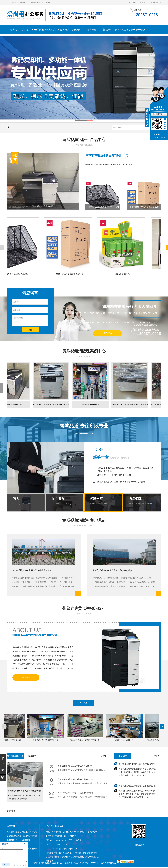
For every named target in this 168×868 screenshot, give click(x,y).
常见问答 (123, 756)
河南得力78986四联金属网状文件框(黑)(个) (103, 208)
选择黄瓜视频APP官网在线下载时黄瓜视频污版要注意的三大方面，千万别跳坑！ (137, 767)
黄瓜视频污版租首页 (14, 832)
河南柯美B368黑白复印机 (43, 206)
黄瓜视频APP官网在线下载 (61, 31)
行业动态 (32, 756)
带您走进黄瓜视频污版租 (84, 608)
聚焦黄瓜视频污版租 (15, 757)
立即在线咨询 (107, 333)
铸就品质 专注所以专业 (84, 426)
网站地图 (132, 3)
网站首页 (14, 30)
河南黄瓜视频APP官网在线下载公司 (86, 740)
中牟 (77, 849)
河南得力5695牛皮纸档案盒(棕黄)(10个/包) (144, 208)
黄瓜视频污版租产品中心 (84, 140)
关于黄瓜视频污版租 (123, 31)
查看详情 (26, 678)
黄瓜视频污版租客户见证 (84, 520)
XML (52, 849)
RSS (48, 849)
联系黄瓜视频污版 (154, 3)
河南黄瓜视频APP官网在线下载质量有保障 (32, 570)
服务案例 (76, 30)
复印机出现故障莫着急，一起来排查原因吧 (75, 793)
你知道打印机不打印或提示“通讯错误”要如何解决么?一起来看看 (24, 792)
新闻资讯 (107, 30)
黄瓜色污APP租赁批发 (125, 740)
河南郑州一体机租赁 (91, 405)
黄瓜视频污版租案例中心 (84, 351)
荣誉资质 (92, 30)
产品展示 (10, 840)
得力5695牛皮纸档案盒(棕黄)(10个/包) (68, 274)
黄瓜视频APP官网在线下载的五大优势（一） (76, 779)
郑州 (68, 849)
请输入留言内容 (30, 321)
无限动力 (112, 863)
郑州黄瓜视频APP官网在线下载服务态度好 (112, 570)
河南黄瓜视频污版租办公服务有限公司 (35, 635)
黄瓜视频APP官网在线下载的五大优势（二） (76, 766)
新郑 (73, 849)
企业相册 (84, 703)
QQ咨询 (159, 114)
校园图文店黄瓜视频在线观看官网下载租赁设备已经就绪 (130, 406)
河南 (64, 849)
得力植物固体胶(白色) (122, 274)
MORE (104, 756)
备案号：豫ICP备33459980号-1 (87, 863)
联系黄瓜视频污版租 (138, 31)
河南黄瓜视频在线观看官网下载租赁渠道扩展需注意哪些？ (137, 789)
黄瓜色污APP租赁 (30, 31)
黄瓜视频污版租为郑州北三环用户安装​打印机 (52, 405)
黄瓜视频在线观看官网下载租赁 (45, 31)
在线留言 (141, 3)
